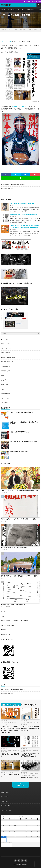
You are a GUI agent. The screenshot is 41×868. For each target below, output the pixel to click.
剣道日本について (6, 792)
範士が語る (36, 750)
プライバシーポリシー (7, 806)
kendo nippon (5, 403)
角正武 (12, 772)
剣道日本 (25, 864)
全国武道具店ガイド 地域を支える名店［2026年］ (15, 621)
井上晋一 (5, 750)
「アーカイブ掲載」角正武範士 (10, 775)
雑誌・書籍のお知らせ (7, 348)
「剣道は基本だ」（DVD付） (19, 107)
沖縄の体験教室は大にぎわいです (19, 452)
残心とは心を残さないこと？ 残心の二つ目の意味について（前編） (19, 519)
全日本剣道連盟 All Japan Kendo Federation (13, 184)
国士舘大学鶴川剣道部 (29, 775)
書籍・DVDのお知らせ (7, 362)
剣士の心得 (30, 774)
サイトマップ (4, 797)
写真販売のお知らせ (6, 371)
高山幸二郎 (25, 750)
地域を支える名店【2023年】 (9, 625)
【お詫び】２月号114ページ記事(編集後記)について (30, 755)
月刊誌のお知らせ (6, 366)
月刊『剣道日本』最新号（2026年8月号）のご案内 (23, 442)
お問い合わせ (4, 801)
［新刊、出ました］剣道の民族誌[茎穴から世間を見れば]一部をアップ (31, 728)
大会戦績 (3, 630)
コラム (3, 389)
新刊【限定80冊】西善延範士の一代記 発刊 (22, 203)
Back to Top (20, 785)
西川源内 (10, 750)
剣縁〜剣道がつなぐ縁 (7, 189)
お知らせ (3, 9)
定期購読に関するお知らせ (8, 357)
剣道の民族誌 (30, 722)
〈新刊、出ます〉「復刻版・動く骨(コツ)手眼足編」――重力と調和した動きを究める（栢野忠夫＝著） (10, 729)
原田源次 (23, 752)
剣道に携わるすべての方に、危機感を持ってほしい (14, 604)
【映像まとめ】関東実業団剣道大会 (19, 432)
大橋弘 (24, 722)
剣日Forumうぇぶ (31, 9)
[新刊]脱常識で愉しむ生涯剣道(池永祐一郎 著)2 (23, 215)
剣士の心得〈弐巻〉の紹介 (29, 778)
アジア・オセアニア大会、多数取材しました (22, 412)
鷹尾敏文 (15, 750)
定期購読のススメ (6, 634)
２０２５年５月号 (6, 42)
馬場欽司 (25, 774)
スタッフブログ (5, 398)
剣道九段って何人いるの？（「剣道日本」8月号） (14, 547)
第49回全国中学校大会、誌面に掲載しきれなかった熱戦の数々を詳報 (19, 576)
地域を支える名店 (6, 344)
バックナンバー (5, 616)
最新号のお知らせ (6, 353)
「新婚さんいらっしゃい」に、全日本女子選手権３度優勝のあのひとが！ (20, 490)
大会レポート (21, 9)
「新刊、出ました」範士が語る (10, 755)
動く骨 (9, 722)
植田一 (7, 752)
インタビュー (11, 9)
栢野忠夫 (5, 722)
